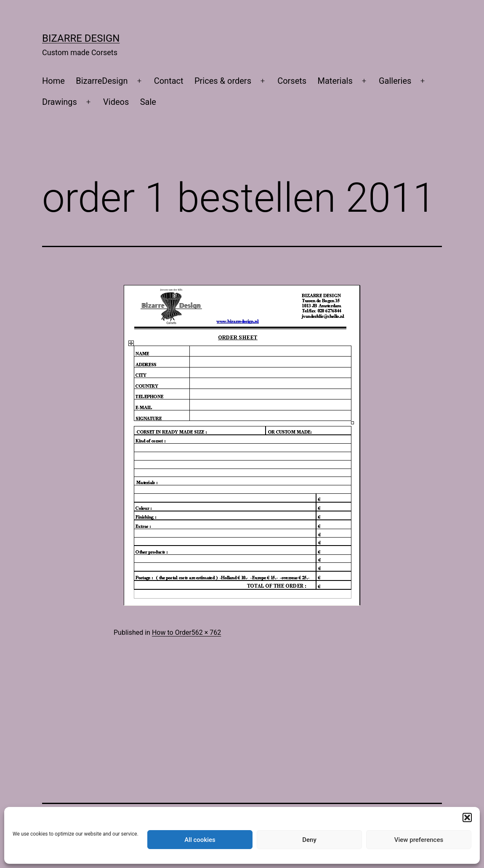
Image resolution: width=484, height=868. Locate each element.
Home (53, 81)
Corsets (292, 81)
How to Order (172, 632)
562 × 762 (206, 632)
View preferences (419, 840)
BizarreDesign (102, 81)
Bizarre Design (81, 38)
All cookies (200, 840)
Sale (148, 102)
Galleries (395, 81)
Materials (335, 81)
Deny (309, 840)
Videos (116, 102)
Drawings (60, 102)
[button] (467, 817)
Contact (169, 81)
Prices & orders (223, 81)
